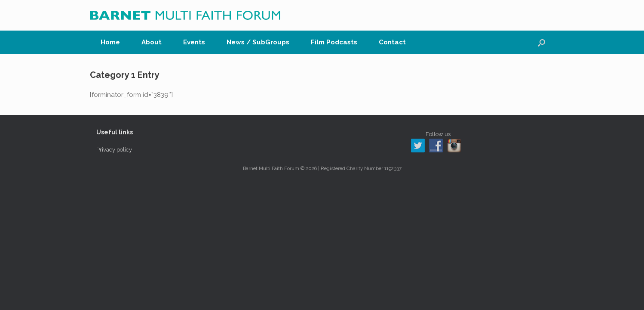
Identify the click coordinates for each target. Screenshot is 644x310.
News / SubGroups (258, 42)
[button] (541, 42)
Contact (392, 42)
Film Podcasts (334, 42)
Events (194, 42)
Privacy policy (114, 150)
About (152, 42)
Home (110, 42)
